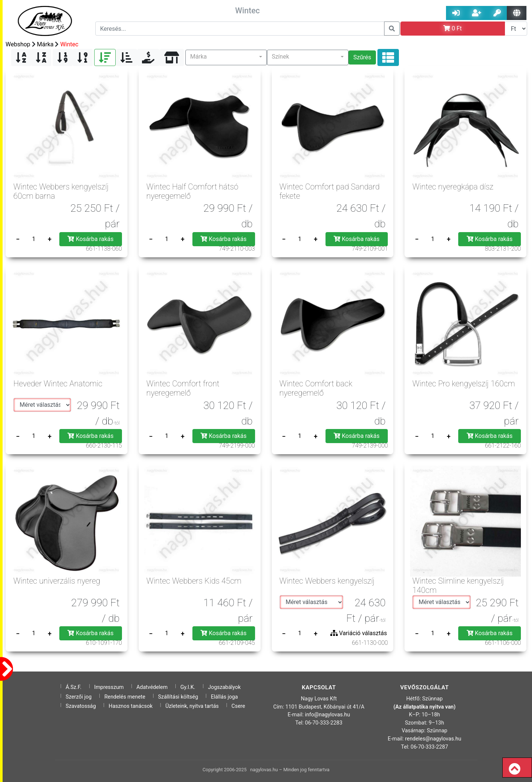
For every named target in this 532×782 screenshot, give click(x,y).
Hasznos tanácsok (131, 706)
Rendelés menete (125, 697)
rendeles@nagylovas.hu (433, 739)
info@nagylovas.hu (328, 715)
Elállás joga (224, 697)
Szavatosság (81, 706)
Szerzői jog (79, 697)
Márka (45, 44)
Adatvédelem (152, 687)
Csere (238, 706)
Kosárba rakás (90, 239)
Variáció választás (359, 633)
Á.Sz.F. (74, 687)
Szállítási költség (178, 697)
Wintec (69, 44)
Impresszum (109, 687)
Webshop (18, 44)
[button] (226, 57)
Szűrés (362, 57)
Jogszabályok (224, 687)
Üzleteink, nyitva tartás (192, 706)
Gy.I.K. (188, 687)
